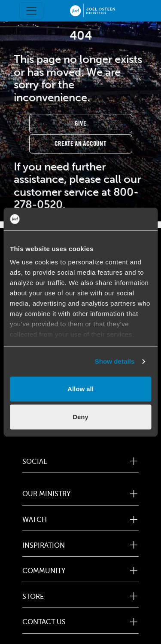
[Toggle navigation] (31, 11)
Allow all (80, 389)
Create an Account (80, 144)
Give (80, 124)
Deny (80, 417)
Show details (115, 361)
